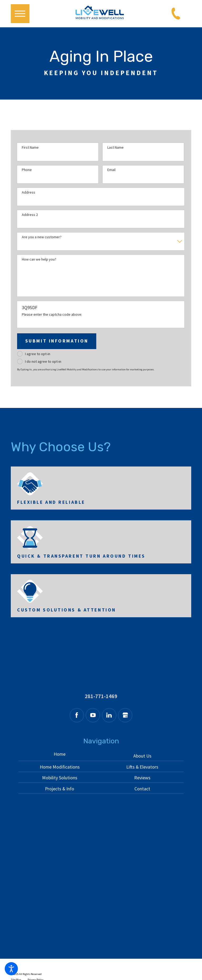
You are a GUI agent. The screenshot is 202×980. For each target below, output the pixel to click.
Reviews (142, 778)
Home (60, 754)
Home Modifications (60, 767)
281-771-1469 (101, 696)
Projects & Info (60, 789)
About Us (142, 756)
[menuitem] (60, 755)
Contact (142, 789)
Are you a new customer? (42, 237)
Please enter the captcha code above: (52, 315)
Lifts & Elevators (142, 767)
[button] (11, 969)
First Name (30, 147)
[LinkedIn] (109, 715)
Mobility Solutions (60, 778)
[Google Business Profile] (125, 715)
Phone (27, 170)
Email (111, 170)
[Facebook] (77, 715)
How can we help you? (39, 259)
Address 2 (30, 215)
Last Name (115, 147)
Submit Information (57, 341)
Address (29, 192)
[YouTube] (93, 715)
